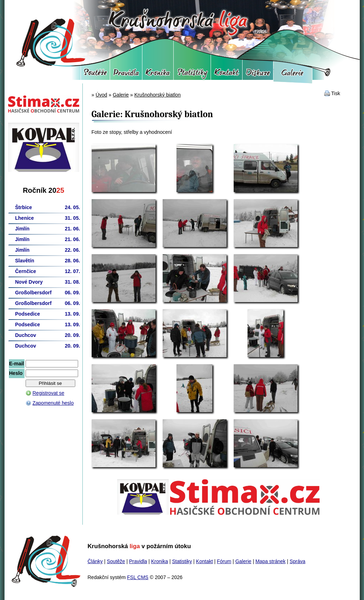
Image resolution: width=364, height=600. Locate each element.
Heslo (16, 373)
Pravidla (126, 75)
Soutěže (95, 75)
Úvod (101, 95)
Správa (297, 561)
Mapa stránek (270, 561)
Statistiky (192, 75)
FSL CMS (138, 577)
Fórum (258, 75)
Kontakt (227, 75)
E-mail (17, 364)
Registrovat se (48, 393)
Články (95, 561)
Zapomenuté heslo (53, 403)
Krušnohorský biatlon (157, 95)
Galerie (293, 75)
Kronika (158, 75)
